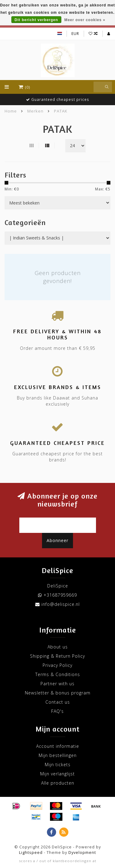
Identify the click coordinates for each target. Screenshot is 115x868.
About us (58, 647)
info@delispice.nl (61, 604)
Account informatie (58, 746)
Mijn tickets (58, 765)
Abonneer (57, 540)
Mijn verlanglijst (57, 774)
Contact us (58, 702)
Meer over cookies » (85, 20)
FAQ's (57, 711)
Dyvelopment (82, 853)
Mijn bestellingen (58, 755)
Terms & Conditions (58, 674)
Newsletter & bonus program (58, 693)
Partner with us (57, 684)
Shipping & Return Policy (57, 656)
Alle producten (58, 783)
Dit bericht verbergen (36, 20)
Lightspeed (31, 853)
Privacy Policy (57, 665)
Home (11, 111)
